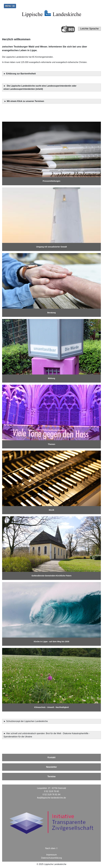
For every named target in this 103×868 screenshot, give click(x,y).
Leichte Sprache (90, 29)
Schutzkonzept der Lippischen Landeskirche (27, 721)
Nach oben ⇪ (52, 848)
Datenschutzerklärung (51, 858)
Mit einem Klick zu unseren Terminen (25, 101)
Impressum (51, 855)
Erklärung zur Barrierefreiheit (21, 74)
